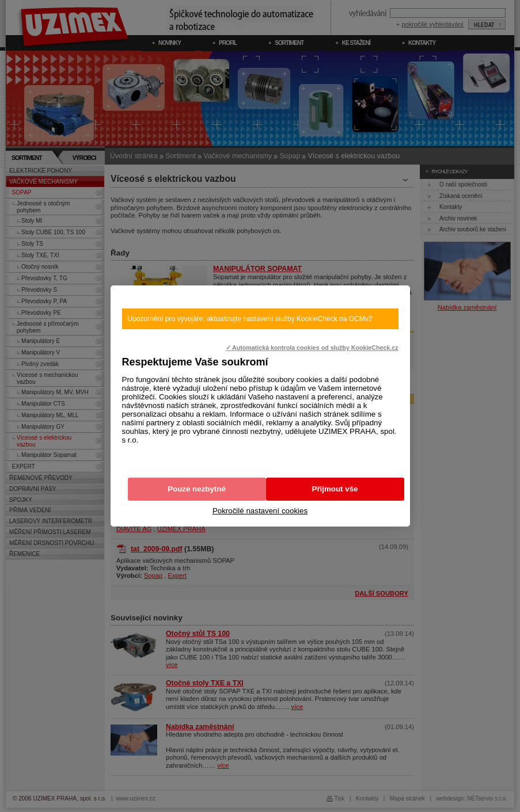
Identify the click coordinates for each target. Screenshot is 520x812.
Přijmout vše (335, 489)
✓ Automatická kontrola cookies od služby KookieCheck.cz (312, 348)
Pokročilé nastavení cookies (260, 511)
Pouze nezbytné (197, 489)
